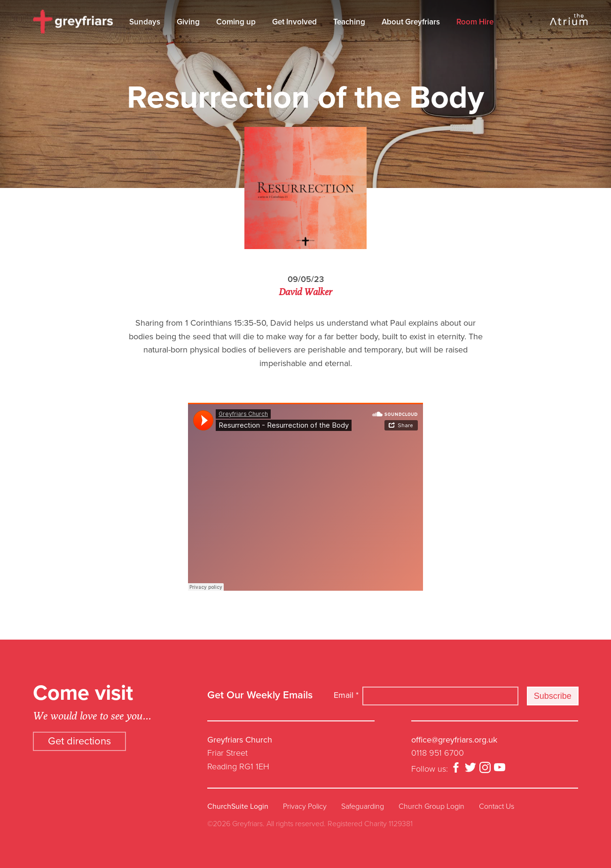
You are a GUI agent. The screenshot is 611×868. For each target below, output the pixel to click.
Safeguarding (363, 806)
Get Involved (294, 22)
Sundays (145, 22)
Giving (188, 22)
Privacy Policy (305, 806)
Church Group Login (431, 806)
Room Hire (475, 22)
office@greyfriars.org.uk (454, 740)
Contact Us (497, 806)
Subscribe (553, 696)
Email (346, 695)
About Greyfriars (411, 22)
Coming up (236, 22)
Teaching (349, 22)
